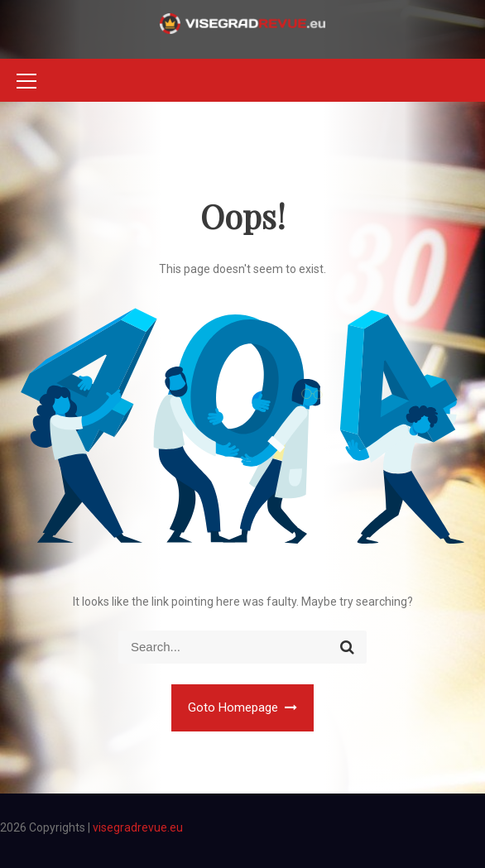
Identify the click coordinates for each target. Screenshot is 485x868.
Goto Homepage (243, 707)
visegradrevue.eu (138, 827)
